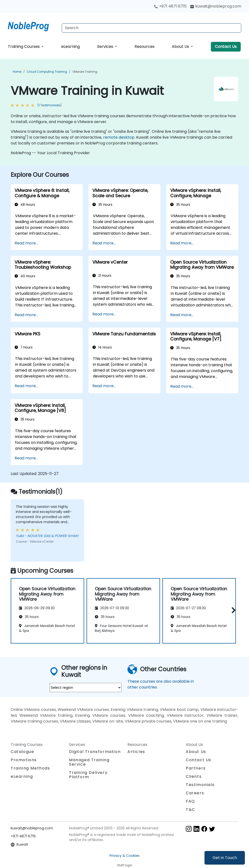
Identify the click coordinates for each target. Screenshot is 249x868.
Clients (194, 776)
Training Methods (30, 768)
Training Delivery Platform (88, 775)
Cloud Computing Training (47, 72)
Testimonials (200, 785)
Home (17, 72)
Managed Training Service (89, 762)
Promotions (24, 760)
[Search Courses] (151, 28)
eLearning (70, 47)
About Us (181, 47)
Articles (136, 752)
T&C (191, 810)
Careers (195, 793)
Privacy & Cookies (124, 856)
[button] (232, 610)
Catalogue (22, 752)
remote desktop (119, 137)
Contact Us (226, 47)
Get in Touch (225, 858)
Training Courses (24, 47)
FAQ (190, 801)
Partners (196, 768)
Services (106, 47)
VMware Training (85, 72)
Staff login (125, 865)
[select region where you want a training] (86, 688)
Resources (144, 47)
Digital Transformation (95, 752)
